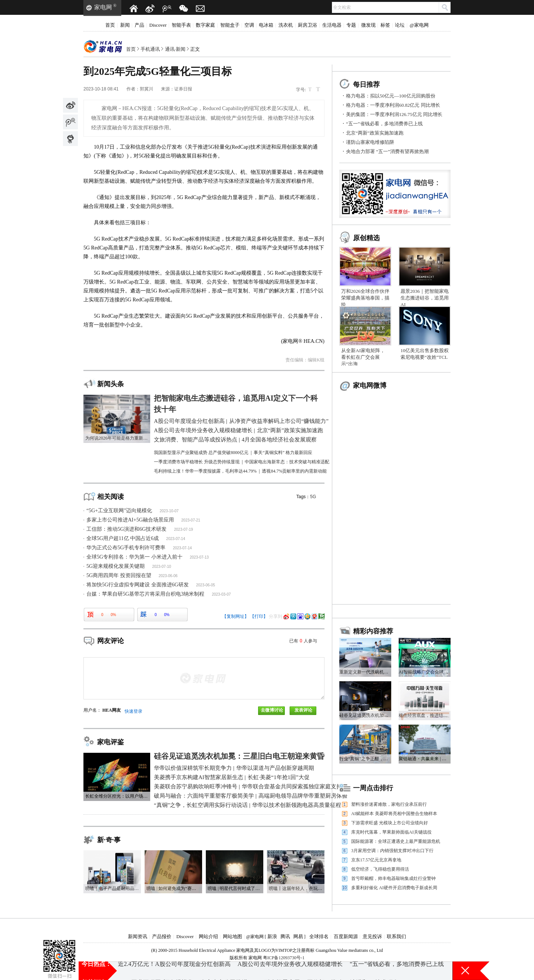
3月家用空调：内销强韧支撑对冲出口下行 (392, 851)
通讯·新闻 (175, 49)
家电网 (103, 7)
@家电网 (419, 25)
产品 (139, 25)
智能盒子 (230, 25)
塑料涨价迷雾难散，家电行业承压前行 (389, 804)
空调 (249, 25)
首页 (110, 25)
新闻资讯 (138, 936)
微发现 (368, 25)
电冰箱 (266, 25)
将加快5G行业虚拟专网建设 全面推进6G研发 (138, 585)
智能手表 (181, 25)
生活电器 (332, 25)
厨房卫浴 (307, 25)
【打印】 (259, 616)
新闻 (125, 25)
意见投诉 (372, 936)
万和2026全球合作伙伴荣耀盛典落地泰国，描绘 (365, 298)
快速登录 (133, 711)
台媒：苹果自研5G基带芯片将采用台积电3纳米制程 (145, 594)
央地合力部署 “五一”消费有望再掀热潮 (387, 151)
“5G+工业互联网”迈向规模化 (119, 511)
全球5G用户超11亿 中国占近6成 (123, 538)
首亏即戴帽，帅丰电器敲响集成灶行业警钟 (393, 878)
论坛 (400, 25)
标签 (385, 25)
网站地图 (233, 936)
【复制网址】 (235, 616)
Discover (158, 25)
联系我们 (396, 936)
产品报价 (162, 936)
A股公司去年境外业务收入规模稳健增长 (290, 971)
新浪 (272, 936)
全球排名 (319, 936)
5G (313, 497)
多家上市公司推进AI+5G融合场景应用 (130, 520)
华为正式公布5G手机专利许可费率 (126, 548)
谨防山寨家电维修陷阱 (370, 142)
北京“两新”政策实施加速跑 (375, 133)
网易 (298, 936)
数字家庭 (205, 25)
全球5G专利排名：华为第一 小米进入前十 (134, 557)
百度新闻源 (346, 936)
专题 (351, 25)
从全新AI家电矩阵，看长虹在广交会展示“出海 (363, 357)
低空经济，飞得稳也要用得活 (380, 869)
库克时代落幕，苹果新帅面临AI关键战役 (391, 832)
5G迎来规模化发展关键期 (116, 566)
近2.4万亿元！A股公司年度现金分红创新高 (174, 971)
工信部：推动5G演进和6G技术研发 (126, 529)
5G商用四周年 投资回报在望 (119, 575)
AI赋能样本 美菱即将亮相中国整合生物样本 (394, 814)
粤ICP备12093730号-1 (284, 958)
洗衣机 (286, 25)
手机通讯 (150, 49)
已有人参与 (303, 641)
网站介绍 (208, 936)
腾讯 (285, 936)
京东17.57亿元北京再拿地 (376, 860)
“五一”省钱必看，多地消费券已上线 (384, 124)
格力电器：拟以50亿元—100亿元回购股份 (391, 96)
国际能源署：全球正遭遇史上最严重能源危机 (396, 841)
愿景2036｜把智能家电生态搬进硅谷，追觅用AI (425, 298)
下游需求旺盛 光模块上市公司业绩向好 (390, 823)
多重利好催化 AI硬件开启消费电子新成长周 (394, 888)
